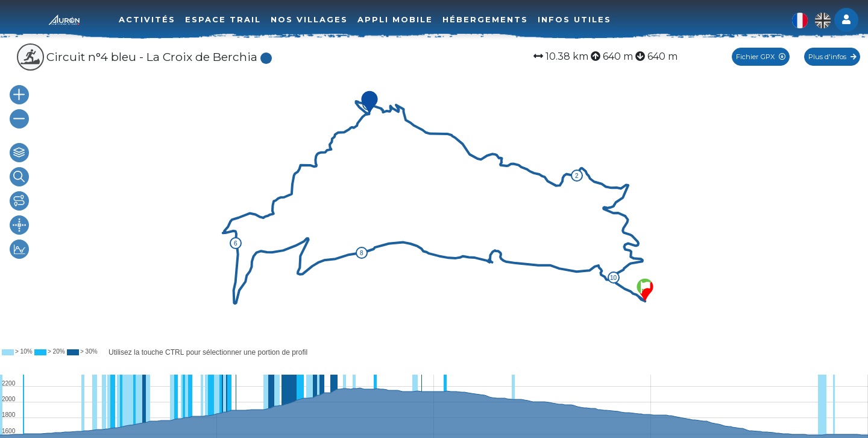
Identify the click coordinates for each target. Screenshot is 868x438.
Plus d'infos (832, 57)
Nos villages (309, 19)
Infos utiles (574, 19)
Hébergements (485, 19)
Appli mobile (395, 19)
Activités (147, 19)
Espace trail (223, 19)
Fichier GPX (761, 57)
